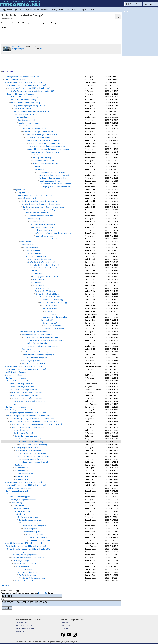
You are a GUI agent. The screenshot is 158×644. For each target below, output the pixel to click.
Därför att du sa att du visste (25, 563)
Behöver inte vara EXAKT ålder (37, 213)
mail (41, 49)
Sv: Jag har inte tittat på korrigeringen (39, 355)
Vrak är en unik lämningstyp (31, 523)
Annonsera (65, 623)
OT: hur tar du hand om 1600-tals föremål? (27, 558)
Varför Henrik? (26, 242)
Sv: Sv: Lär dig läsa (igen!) (27, 572)
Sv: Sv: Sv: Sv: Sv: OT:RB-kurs (47, 294)
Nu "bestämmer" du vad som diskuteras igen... (53, 233)
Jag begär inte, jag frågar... (43, 158)
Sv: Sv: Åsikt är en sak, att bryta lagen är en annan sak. (44, 207)
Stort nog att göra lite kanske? (26, 447)
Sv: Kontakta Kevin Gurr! (52, 308)
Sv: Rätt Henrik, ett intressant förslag (26, 103)
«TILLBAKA (5, 586)
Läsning (54, 10)
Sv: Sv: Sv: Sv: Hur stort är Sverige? (31, 442)
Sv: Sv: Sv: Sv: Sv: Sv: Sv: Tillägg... (51, 300)
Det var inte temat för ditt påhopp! (51, 239)
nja (15, 404)
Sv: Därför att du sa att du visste (28, 581)
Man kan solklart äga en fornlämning (34, 332)
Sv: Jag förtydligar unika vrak (30, 520)
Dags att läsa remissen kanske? (31, 459)
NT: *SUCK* (48, 311)
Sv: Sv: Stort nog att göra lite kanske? (31, 453)
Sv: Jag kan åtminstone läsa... (32, 126)
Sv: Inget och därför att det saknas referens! (46, 143)
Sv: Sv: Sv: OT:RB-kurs (42, 288)
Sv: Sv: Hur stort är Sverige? (26, 436)
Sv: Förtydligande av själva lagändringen (22, 491)
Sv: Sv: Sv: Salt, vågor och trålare (21, 384)
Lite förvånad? (47, 320)
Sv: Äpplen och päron (32, 532)
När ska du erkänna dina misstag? (45, 227)
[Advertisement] (61, 62)
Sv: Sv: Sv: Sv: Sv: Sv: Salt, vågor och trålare (29, 401)
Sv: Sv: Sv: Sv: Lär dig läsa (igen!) (33, 578)
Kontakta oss (20, 631)
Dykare (29, 10)
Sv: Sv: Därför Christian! (33, 250)
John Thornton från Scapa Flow (55, 317)
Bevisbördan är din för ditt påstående (56, 184)
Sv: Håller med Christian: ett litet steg (23, 97)
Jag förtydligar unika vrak (28, 517)
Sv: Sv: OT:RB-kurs (39, 279)
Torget (83, 10)
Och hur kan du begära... (40, 155)
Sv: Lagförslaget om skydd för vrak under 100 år (23, 82)
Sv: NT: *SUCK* (51, 314)
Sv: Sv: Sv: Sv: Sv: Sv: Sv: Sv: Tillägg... (54, 303)
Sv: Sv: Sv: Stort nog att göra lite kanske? (34, 456)
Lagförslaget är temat (45, 236)
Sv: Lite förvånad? (50, 323)
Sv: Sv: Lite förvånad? (52, 326)
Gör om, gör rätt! (23, 117)
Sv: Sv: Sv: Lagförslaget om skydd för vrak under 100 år (29, 88)
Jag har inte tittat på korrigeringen (36, 352)
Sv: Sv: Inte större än (24, 474)
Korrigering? (26, 349)
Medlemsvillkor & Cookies (25, 628)
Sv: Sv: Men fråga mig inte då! (33, 363)
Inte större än (19, 465)
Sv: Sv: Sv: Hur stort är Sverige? (29, 439)
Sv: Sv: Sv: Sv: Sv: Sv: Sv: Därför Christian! (47, 268)
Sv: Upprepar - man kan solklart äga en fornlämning (44, 340)
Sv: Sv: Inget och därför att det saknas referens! (48, 146)
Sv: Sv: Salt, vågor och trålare (19, 381)
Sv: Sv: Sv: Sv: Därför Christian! (39, 259)
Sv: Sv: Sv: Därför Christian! (36, 256)
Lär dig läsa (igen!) (22, 566)
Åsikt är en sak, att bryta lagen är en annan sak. (39, 201)
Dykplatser (19, 10)
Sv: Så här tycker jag (22, 508)
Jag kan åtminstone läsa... (29, 123)
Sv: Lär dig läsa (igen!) (25, 569)
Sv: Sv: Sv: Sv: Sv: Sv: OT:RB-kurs (50, 297)
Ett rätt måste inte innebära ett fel (39, 343)
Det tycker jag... (17, 503)
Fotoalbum (64, 10)
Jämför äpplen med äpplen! (19, 497)
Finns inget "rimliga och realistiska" (23, 500)
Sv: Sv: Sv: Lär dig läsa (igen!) (30, 575)
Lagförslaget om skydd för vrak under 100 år (21, 77)
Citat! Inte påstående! (22, 108)
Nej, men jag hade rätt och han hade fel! (42, 346)
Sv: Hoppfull (39, 169)
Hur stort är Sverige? (20, 430)
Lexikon (45, 10)
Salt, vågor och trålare (13, 375)
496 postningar (18, 49)
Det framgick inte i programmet (21, 552)
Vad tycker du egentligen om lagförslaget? (29, 106)
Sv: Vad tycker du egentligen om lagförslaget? (32, 111)
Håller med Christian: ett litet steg (20, 94)
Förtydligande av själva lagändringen (19, 488)
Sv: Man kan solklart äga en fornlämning (37, 334)
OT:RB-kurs (34, 271)
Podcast (74, 10)
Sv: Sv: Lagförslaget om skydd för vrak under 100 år (26, 85)
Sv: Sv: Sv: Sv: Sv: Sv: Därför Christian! (44, 265)
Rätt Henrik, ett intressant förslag (23, 100)
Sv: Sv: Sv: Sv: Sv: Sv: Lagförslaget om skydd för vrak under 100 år (37, 424)
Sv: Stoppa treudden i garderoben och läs (41, 134)
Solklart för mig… (35, 219)
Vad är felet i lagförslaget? (16, 372)
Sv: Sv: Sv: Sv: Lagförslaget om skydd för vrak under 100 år (31, 91)
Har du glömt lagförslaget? (44, 230)
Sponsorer (65, 628)
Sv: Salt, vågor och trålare (16, 378)
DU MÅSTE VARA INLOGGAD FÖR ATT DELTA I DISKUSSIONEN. (61, 603)
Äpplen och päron (30, 529)
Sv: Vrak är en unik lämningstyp (34, 526)
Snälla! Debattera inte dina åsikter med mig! (35, 195)
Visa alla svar (8, 72)
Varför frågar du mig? (21, 560)
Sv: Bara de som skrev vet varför (45, 163)
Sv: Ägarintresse (23, 192)
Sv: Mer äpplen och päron (37, 537)
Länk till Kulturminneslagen (15, 79)
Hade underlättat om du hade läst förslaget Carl (30, 427)
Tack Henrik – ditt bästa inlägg (40, 540)
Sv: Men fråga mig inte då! (30, 361)
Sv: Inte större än (22, 468)
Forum (37, 10)
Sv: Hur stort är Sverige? (23, 433)
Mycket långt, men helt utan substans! (44, 152)
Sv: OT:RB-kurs (36, 274)
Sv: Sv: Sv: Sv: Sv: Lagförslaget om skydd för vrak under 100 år (34, 421)
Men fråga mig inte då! (28, 198)
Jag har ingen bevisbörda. (50, 181)
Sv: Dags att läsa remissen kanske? (34, 462)
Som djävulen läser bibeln (28, 120)
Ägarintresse (20, 190)
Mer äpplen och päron (34, 534)
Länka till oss (66, 626)
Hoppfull (37, 166)
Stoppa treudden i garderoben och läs (38, 132)
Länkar (91, 10)
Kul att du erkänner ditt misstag (43, 224)
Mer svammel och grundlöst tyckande (51, 172)
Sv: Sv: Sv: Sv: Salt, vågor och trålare (24, 390)
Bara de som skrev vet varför (42, 161)
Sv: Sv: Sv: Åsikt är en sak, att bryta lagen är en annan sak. (47, 210)
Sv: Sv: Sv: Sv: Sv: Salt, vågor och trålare (27, 392)
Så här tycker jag (19, 505)
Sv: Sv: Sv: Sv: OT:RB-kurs (45, 291)
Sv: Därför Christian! (31, 248)
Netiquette (43, 593)
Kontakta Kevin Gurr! (49, 305)
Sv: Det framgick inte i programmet (23, 555)
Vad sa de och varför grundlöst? (38, 137)
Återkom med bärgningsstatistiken (52, 178)
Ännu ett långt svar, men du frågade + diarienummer (48, 149)
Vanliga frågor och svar (24, 626)
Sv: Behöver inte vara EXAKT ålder (40, 216)
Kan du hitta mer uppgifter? (36, 358)
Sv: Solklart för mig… (38, 221)
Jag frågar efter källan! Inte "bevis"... (57, 187)
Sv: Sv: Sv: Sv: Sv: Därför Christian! (41, 262)
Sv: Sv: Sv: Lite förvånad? (55, 329)
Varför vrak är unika (23, 511)
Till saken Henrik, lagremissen (27, 114)
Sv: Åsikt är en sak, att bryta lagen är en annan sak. (41, 204)
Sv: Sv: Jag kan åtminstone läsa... (34, 129)
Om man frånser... (14, 494)
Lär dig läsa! (21, 514)
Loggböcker (7, 10)
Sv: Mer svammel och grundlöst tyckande (54, 175)
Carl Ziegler (17, 46)
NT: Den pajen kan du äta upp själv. (45, 276)
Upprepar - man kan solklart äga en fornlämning (41, 337)
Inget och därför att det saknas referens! (43, 140)
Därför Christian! (28, 245)
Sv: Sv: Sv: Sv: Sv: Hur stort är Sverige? (34, 445)
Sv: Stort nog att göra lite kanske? (28, 450)
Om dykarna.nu (21, 623)
